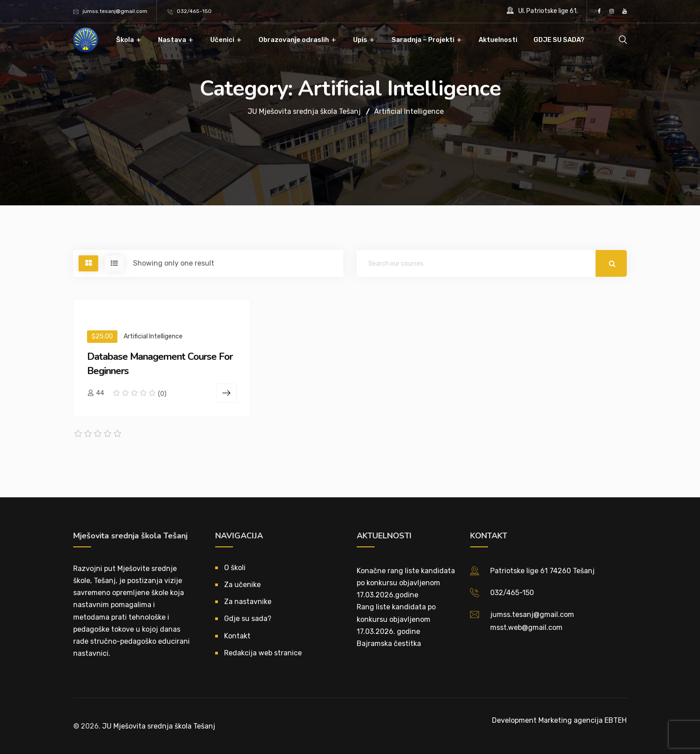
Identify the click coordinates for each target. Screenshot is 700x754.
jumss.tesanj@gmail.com (115, 11)
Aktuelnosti (498, 40)
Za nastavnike (248, 602)
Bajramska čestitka (389, 644)
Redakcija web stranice (263, 653)
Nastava (172, 40)
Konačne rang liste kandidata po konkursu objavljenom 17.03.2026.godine (406, 583)
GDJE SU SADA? (559, 40)
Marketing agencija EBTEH (583, 720)
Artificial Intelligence (153, 336)
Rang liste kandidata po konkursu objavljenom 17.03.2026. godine (396, 619)
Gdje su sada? (248, 619)
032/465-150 (194, 11)
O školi (235, 568)
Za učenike (242, 585)
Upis (360, 40)
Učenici (222, 40)
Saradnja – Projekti (423, 40)
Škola (125, 40)
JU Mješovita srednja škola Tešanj (159, 726)
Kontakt (237, 636)
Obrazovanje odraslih (294, 40)
